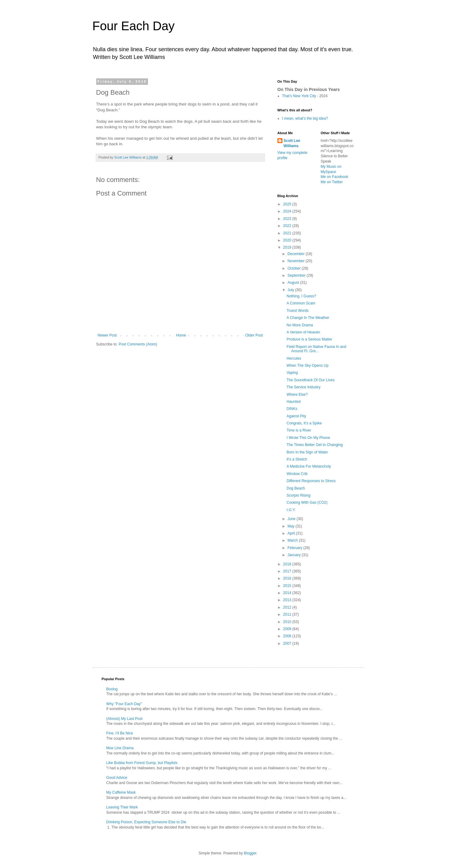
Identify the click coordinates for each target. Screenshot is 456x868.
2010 (288, 622)
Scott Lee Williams (292, 143)
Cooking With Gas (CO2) (307, 502)
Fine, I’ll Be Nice (120, 733)
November (296, 261)
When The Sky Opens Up (307, 366)
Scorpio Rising (298, 495)
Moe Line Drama (120, 748)
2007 (288, 643)
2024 (288, 211)
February (295, 548)
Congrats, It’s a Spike (304, 423)
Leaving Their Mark (122, 807)
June (292, 519)
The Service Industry (303, 387)
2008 (288, 636)
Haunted (293, 402)
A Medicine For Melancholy (309, 466)
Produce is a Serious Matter (309, 339)
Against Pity (296, 416)
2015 (288, 586)
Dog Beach (296, 488)
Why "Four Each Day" (124, 704)
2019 (288, 247)
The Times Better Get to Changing (314, 445)
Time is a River (299, 430)
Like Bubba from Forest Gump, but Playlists (142, 763)
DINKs (292, 409)
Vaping (292, 373)
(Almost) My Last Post (124, 719)
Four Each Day (134, 26)
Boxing (112, 689)
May (291, 526)
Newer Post (107, 335)
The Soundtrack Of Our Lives (310, 380)
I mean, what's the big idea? (305, 118)
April (292, 533)
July (291, 290)
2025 (288, 204)
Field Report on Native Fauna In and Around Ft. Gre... (316, 349)
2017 (288, 571)
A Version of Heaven (303, 332)
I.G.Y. (291, 510)
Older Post (254, 335)
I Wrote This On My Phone (308, 438)
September (297, 275)
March (293, 540)
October (294, 268)
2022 (288, 226)
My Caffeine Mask (121, 792)
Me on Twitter (332, 182)
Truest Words (297, 311)
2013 (288, 600)
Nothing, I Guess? (301, 296)
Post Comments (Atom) (138, 344)
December (296, 254)
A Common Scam (301, 303)
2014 (288, 593)
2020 (288, 240)
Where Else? (297, 395)
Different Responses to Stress (311, 481)
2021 (288, 233)
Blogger (250, 853)
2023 (288, 219)
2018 (288, 564)
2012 (288, 607)
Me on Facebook (334, 177)
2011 (288, 614)
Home (181, 335)
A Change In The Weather (308, 318)
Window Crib (297, 474)
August (294, 283)
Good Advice (117, 778)
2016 (288, 578)
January (294, 555)
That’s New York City (299, 96)
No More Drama (300, 325)
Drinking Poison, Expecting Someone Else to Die (146, 822)
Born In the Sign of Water (307, 452)
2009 (288, 629)
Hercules (294, 358)
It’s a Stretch (297, 459)
